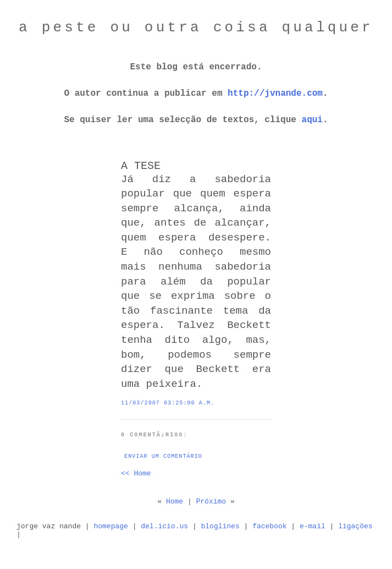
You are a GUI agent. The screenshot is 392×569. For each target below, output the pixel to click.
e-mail (313, 526)
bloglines (220, 526)
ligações (355, 526)
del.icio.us (164, 526)
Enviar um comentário (163, 456)
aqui (312, 120)
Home (175, 502)
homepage (111, 526)
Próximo (211, 502)
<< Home (136, 474)
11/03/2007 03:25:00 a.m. (168, 403)
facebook (269, 526)
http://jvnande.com (275, 94)
